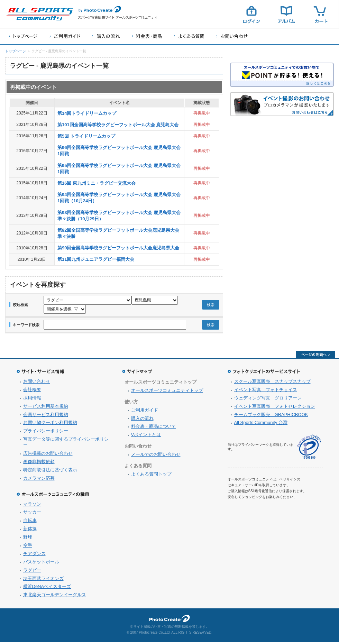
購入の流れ (106, 36)
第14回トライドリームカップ (87, 113)
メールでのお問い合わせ (156, 456)
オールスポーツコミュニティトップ (167, 392)
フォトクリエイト (169, 620)
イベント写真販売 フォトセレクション (275, 408)
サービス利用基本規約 (46, 408)
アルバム (286, 14)
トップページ (23, 36)
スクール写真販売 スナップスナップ (272, 383)
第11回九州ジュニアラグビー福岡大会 (96, 259)
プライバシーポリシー (46, 433)
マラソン (32, 506)
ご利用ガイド (65, 36)
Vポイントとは (146, 437)
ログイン (251, 14)
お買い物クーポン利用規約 (50, 425)
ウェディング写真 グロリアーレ (268, 400)
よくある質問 (189, 36)
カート (321, 14)
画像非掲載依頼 (39, 464)
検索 (211, 306)
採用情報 (32, 400)
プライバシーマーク (309, 449)
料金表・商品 (147, 36)
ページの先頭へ (315, 357)
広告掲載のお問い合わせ (48, 455)
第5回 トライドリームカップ (86, 136)
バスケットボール (41, 564)
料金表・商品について (154, 428)
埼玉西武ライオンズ (43, 581)
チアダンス (34, 556)
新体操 (30, 531)
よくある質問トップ (151, 476)
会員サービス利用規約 (46, 417)
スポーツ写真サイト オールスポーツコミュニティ (40, 14)
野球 (28, 539)
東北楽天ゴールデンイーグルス (55, 597)
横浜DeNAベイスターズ (47, 588)
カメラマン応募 (39, 480)
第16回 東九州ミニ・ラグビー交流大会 (97, 183)
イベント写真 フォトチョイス (266, 392)
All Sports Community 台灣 (261, 425)
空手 (28, 547)
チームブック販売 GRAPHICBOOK (271, 417)
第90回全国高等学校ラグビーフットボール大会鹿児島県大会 (118, 248)
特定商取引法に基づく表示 (50, 472)
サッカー (32, 514)
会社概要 (32, 392)
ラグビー (32, 572)
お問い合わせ (232, 36)
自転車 (30, 522)
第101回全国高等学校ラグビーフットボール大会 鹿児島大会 (118, 125)
